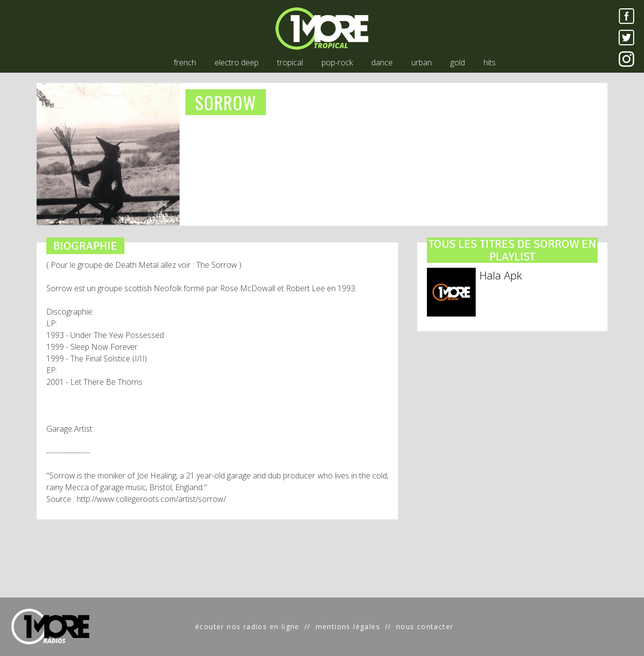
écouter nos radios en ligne (247, 626)
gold (458, 62)
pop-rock (337, 62)
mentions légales (348, 626)
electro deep (237, 62)
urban (422, 62)
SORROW (226, 102)
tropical (290, 62)
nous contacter (425, 626)
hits (490, 62)
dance (382, 62)
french (185, 62)
